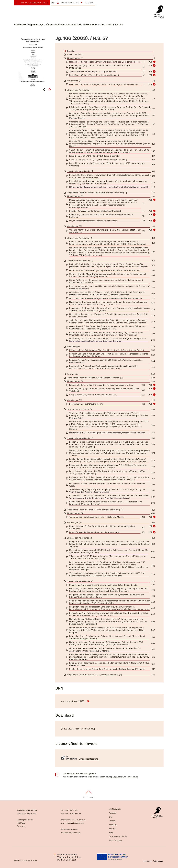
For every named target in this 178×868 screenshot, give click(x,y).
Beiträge (112, 828)
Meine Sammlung (116, 840)
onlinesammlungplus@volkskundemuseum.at (117, 777)
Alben (111, 832)
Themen (112, 821)
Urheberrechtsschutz (88, 759)
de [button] (53, 3)
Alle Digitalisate (115, 809)
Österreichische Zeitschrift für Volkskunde (72, 24)
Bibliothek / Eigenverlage (29, 24)
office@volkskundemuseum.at (73, 820)
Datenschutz (158, 861)
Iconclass (112, 825)
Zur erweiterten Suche (118, 836)
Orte (110, 817)
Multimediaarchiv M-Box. (71, 833)
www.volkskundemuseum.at (72, 823)
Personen (112, 813)
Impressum (147, 861)
